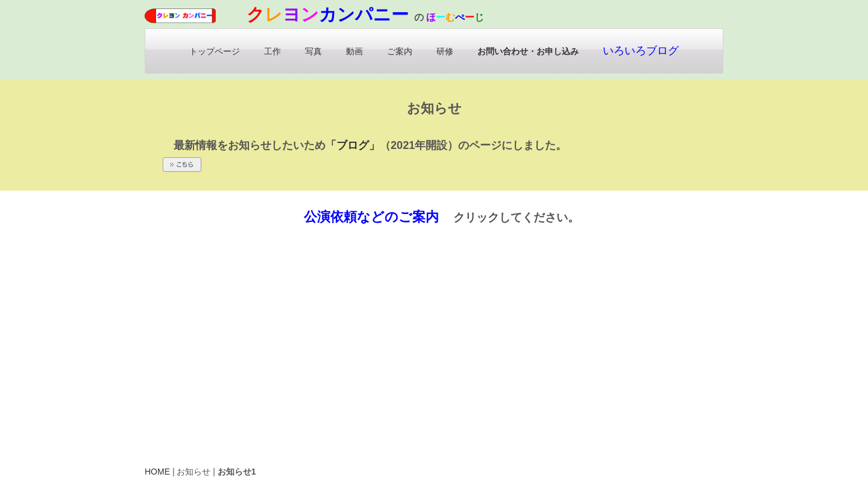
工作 (272, 51)
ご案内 (400, 51)
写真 (313, 51)
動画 (354, 51)
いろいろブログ (641, 51)
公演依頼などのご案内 (371, 217)
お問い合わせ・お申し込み (528, 51)
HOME (157, 472)
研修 (445, 51)
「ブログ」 (353, 146)
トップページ (215, 51)
